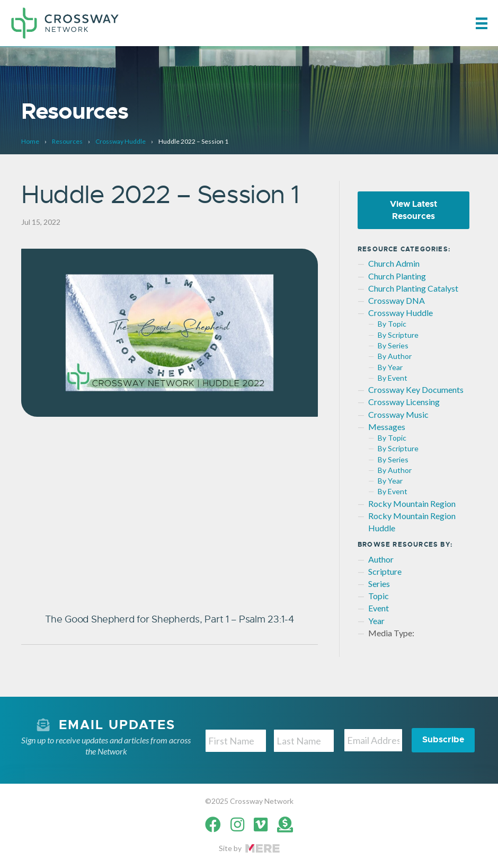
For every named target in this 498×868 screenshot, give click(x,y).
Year (376, 621)
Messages (387, 427)
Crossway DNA (397, 300)
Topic (379, 596)
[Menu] (482, 23)
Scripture (385, 571)
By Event (393, 378)
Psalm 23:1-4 (266, 619)
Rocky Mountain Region (412, 503)
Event (379, 608)
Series (379, 584)
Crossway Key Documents (416, 389)
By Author (395, 356)
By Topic (392, 324)
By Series (393, 345)
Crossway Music (398, 414)
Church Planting (397, 276)
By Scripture (398, 335)
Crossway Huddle (121, 141)
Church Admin (394, 263)
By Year (390, 367)
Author (381, 559)
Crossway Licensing (404, 402)
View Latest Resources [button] (413, 210)
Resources (67, 141)
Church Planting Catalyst (413, 288)
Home (30, 141)
